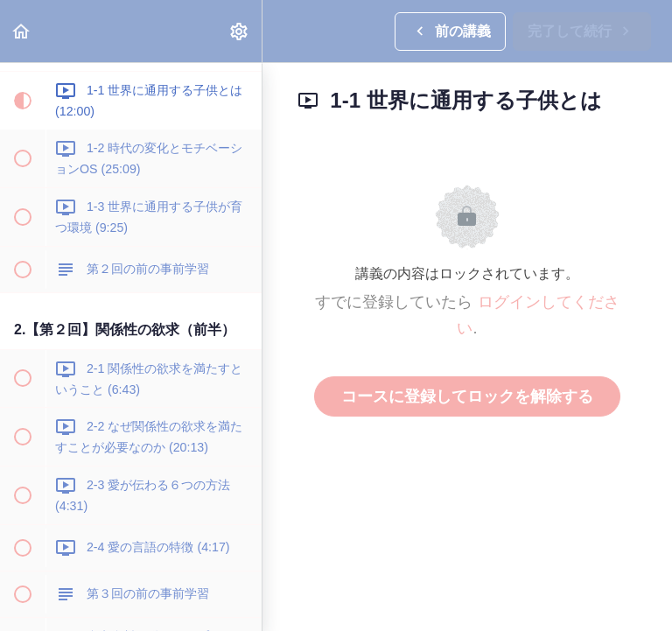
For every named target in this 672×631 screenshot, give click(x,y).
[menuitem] (240, 31)
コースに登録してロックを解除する (467, 396)
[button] (22, 31)
